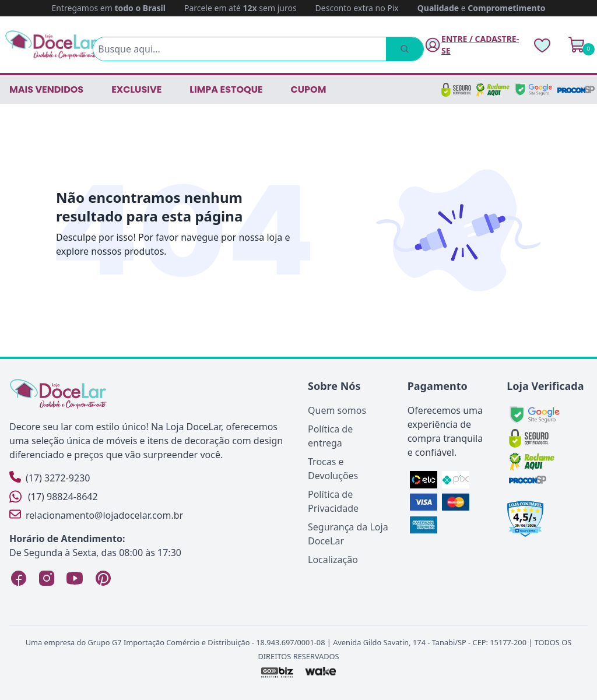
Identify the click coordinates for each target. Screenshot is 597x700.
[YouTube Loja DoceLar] (75, 578)
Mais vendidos (46, 89)
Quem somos (337, 410)
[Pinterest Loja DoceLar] (103, 578)
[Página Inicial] (51, 45)
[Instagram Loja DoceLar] (47, 578)
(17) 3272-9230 (50, 478)
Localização (333, 560)
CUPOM (309, 89)
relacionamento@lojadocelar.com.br (96, 515)
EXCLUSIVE (136, 89)
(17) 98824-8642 (54, 497)
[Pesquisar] (405, 49)
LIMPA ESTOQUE (226, 89)
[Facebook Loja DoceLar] (19, 578)
